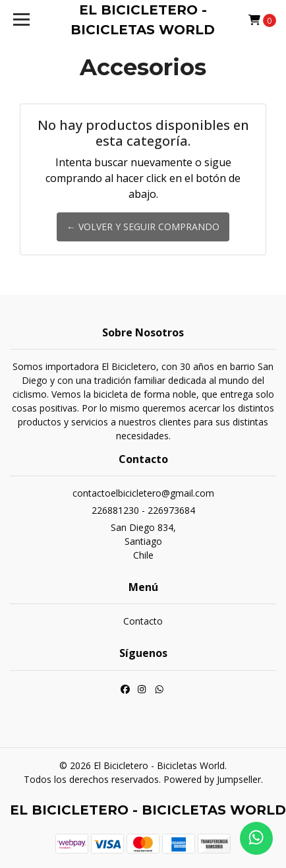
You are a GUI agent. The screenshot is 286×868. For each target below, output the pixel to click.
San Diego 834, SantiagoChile (143, 541)
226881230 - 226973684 (143, 510)
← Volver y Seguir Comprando (143, 227)
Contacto (143, 621)
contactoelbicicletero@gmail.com (143, 493)
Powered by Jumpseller (212, 779)
